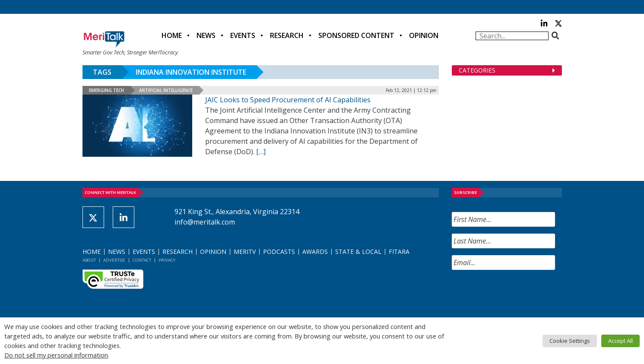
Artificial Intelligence (166, 90)
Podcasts (279, 252)
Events (243, 35)
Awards (315, 252)
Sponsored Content (356, 35)
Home (172, 35)
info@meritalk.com (205, 222)
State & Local (358, 252)
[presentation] (517, 294)
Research (287, 35)
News (206, 35)
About (89, 260)
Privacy (167, 260)
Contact (142, 260)
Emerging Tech (106, 90)
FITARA (399, 252)
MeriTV (245, 252)
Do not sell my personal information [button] (56, 355)
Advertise (114, 260)
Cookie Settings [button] (570, 341)
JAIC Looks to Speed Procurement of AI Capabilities (288, 100)
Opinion (424, 35)
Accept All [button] (620, 341)
